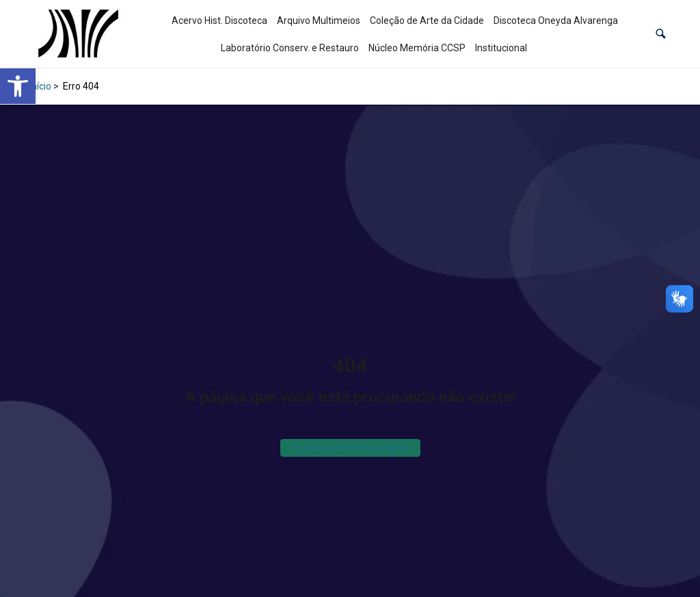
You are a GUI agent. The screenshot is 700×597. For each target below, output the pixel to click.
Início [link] (40, 86)
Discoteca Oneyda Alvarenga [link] (556, 21)
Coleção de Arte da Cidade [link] (427, 21)
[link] (18, 86)
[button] (661, 34)
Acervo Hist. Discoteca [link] (219, 21)
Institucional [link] (501, 48)
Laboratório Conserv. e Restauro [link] (290, 48)
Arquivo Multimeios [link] (319, 21)
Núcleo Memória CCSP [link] (417, 48)
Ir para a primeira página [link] (350, 448)
